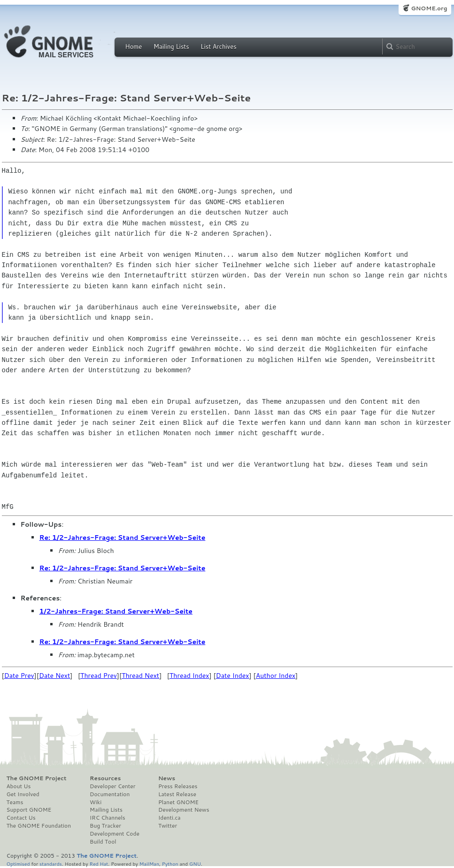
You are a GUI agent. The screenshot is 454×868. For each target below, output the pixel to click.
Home (134, 46)
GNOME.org (429, 8)
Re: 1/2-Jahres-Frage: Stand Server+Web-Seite (123, 538)
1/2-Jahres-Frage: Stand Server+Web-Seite (116, 611)
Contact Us (21, 818)
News (167, 778)
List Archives (218, 46)
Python (170, 864)
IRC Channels (108, 818)
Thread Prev (99, 676)
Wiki (96, 802)
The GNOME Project (37, 778)
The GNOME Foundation (39, 826)
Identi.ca (169, 818)
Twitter (168, 826)
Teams (15, 802)
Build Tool (103, 842)
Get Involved (23, 794)
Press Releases (178, 786)
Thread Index (189, 676)
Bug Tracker (105, 826)
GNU (195, 864)
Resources (105, 778)
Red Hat (99, 864)
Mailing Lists (171, 46)
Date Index (233, 676)
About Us (19, 786)
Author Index (276, 676)
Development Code (115, 834)
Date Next (54, 676)
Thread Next (140, 676)
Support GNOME (29, 810)
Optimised (18, 864)
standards (51, 864)
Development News (184, 810)
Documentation (110, 794)
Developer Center (112, 786)
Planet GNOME (178, 802)
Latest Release (177, 794)
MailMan (149, 864)
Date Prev (19, 676)
